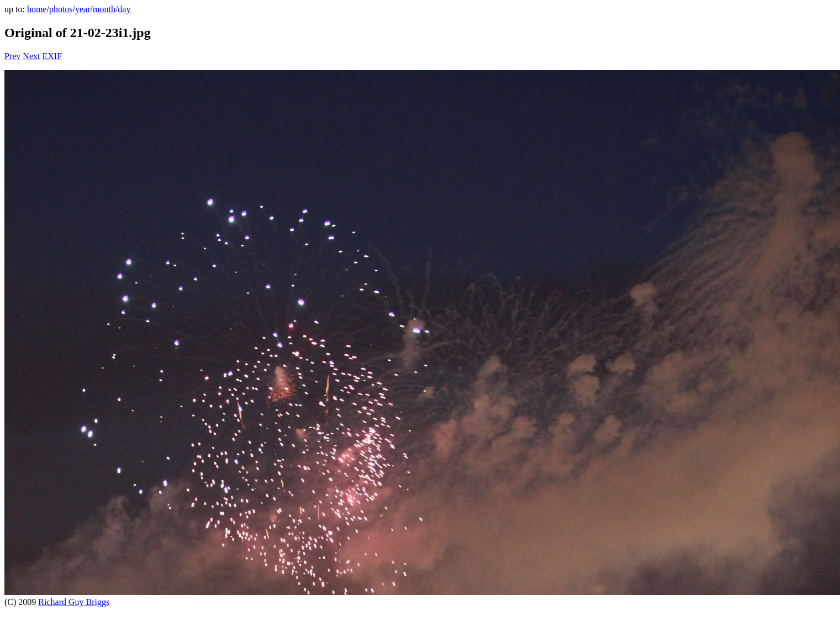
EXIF (52, 56)
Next (31, 56)
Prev (12, 56)
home (37, 9)
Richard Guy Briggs (74, 602)
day (124, 9)
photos (61, 9)
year (83, 9)
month (104, 9)
